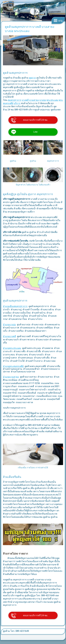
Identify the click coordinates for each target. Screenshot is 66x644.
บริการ (17, 103)
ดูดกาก (32, 78)
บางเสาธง (34, 100)
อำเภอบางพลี (9, 336)
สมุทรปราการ (15, 100)
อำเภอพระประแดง (12, 348)
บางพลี (25, 100)
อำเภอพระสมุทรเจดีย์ (13, 366)
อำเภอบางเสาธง (11, 377)
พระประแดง (52, 100)
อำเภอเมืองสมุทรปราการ (15, 306)
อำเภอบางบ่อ (9, 325)
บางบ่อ (43, 100)
